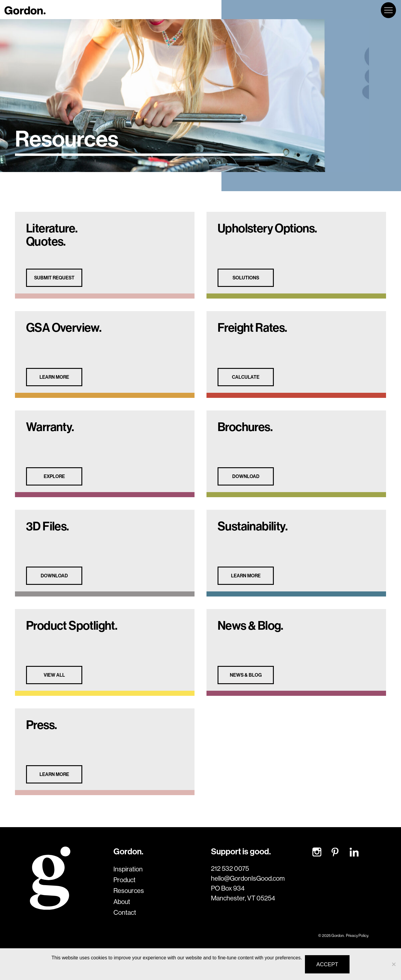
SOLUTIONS (246, 278)
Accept (327, 964)
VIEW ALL (54, 675)
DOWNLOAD (246, 476)
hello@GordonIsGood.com (248, 878)
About (122, 902)
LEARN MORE (54, 377)
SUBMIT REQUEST (54, 278)
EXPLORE (54, 476)
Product (124, 880)
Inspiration (128, 869)
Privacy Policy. (357, 935)
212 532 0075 (230, 868)
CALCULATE (246, 377)
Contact (125, 912)
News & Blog (246, 675)
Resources (129, 891)
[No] (394, 964)
